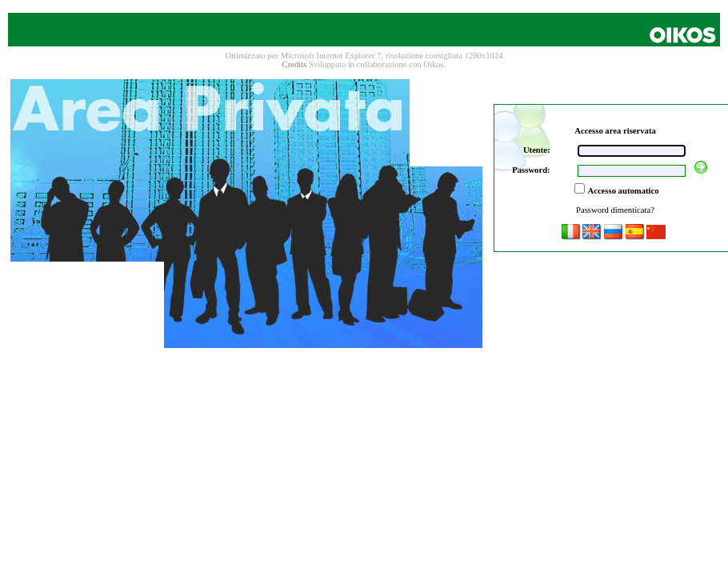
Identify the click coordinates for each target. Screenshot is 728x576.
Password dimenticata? (615, 210)
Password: (531, 170)
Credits (295, 64)
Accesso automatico (623, 191)
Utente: (537, 150)
